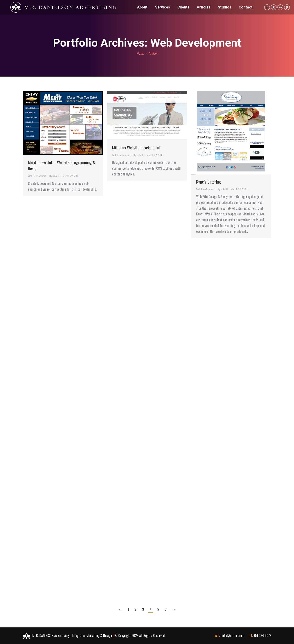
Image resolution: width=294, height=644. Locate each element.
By (54, 176)
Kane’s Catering (209, 182)
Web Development (37, 176)
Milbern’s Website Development (136, 148)
